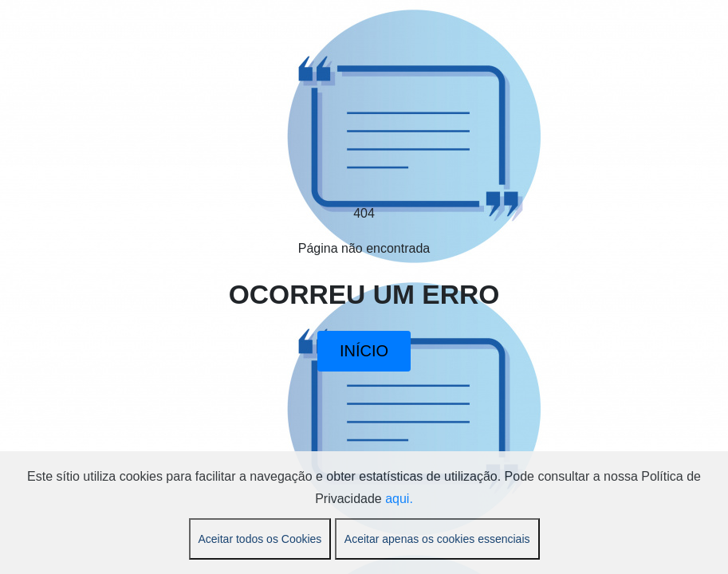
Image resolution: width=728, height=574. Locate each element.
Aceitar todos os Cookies (260, 539)
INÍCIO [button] (364, 351)
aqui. (399, 499)
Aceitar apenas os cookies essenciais (437, 539)
